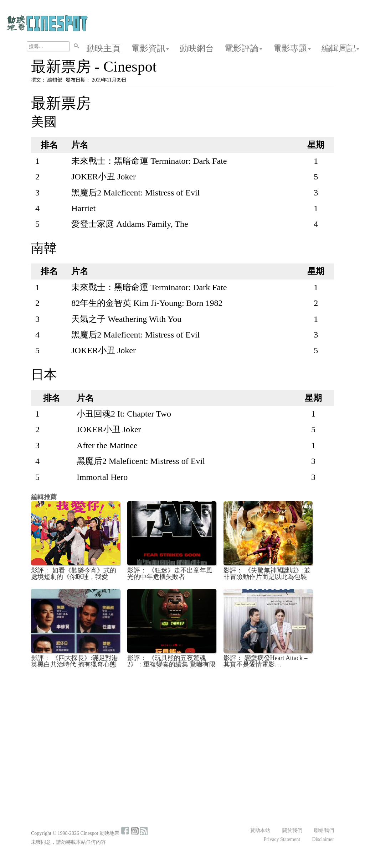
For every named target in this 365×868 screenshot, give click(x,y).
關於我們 (292, 830)
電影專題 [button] (292, 48)
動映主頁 (103, 48)
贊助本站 (260, 830)
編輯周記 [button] (340, 48)
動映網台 (197, 48)
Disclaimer (323, 839)
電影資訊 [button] (150, 48)
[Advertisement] (182, 726)
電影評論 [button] (243, 48)
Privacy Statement (282, 839)
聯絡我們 (324, 830)
